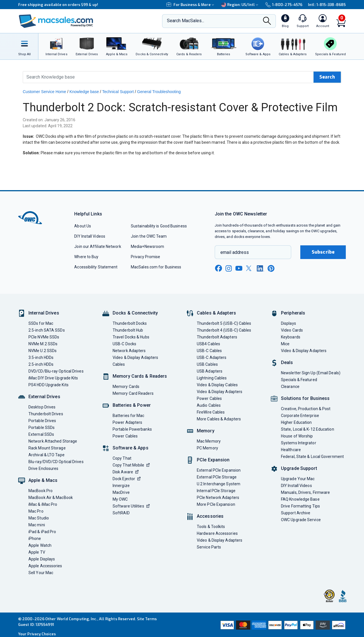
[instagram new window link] (229, 268)
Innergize (121, 486)
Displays (288, 323)
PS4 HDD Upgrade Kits (48, 385)
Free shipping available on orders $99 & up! (58, 5)
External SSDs (41, 434)
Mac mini (37, 525)
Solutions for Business (305, 398)
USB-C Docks (124, 344)
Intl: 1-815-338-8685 (327, 5)
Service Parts (209, 547)
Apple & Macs (43, 480)
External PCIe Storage (217, 477)
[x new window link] (250, 268)
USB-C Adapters (212, 357)
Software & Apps (131, 448)
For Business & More (191, 5)
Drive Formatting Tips (300, 506)
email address (235, 252)
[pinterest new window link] (271, 268)
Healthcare (291, 450)
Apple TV (37, 552)
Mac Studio (39, 518)
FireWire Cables (211, 412)
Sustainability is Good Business (159, 226)
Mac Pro (36, 511)
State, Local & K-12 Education (308, 429)
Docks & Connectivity (135, 313)
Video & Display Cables (217, 385)
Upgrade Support (299, 468)
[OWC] (56, 21)
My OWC (120, 499)
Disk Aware (126, 472)
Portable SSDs (42, 428)
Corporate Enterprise (300, 416)
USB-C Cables (209, 351)
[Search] (267, 21)
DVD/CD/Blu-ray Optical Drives (56, 371)
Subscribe (323, 252)
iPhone (35, 539)
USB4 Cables (208, 344)
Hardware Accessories (217, 533)
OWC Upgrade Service (301, 520)
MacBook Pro (41, 491)
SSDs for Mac (41, 323)
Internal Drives (44, 313)
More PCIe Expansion (216, 504)
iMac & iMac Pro (43, 504)
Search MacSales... (186, 21)
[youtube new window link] (239, 268)
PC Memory (207, 448)
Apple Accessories (45, 566)
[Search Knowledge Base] (168, 77)
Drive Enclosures (43, 468)
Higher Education (296, 422)
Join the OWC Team (149, 236)
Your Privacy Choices (37, 634)
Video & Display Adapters (135, 357)
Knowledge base (84, 92)
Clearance (290, 387)
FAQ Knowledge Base (300, 499)
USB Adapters (210, 371)
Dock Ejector (127, 479)
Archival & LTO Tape (46, 455)
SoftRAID (121, 513)
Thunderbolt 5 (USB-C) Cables (224, 323)
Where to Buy (86, 257)
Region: (240, 5)
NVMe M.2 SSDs (43, 344)
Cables (119, 364)
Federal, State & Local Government (312, 457)
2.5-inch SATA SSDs (47, 330)
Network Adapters (129, 351)
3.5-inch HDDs (41, 357)
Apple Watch (40, 545)
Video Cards (292, 330)
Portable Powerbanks (132, 429)
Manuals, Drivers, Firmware (305, 492)
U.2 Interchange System (219, 484)
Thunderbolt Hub (128, 330)
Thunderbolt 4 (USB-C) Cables (224, 330)
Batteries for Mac (129, 416)
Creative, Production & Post (306, 409)
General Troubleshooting (159, 92)
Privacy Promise (145, 257)
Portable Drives (42, 421)
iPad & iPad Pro (42, 532)
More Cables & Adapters (219, 419)
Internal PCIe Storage (216, 491)
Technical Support (118, 92)
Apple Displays (42, 559)
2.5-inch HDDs (41, 364)
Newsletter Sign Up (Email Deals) (311, 373)
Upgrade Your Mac (298, 479)
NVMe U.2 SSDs (43, 351)
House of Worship (297, 436)
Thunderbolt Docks (130, 323)
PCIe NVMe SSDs (44, 337)
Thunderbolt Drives (46, 414)
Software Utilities (131, 506)
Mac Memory (209, 441)
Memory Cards (126, 387)
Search (327, 77)
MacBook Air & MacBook (51, 498)
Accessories (210, 516)
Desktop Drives (42, 407)
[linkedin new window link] (260, 268)
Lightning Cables (212, 378)
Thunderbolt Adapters (217, 337)
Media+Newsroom (147, 246)
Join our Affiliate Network (98, 246)
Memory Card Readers (133, 393)
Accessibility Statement (96, 267)
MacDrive (121, 492)
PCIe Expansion (213, 460)
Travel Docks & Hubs (131, 337)
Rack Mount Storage (47, 448)
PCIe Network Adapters (218, 498)
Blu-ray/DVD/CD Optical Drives (56, 462)
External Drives (44, 397)
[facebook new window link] (218, 268)
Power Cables (125, 436)
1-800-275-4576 (284, 5)
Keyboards (291, 337)
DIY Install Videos (90, 236)
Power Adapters (127, 422)
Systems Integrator (299, 443)
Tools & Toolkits (211, 527)
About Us (83, 226)
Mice (285, 344)
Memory (206, 431)
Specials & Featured (299, 380)
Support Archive (296, 513)
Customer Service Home (45, 92)
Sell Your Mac (41, 573)
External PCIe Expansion (219, 470)
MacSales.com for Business (156, 267)
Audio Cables (209, 405)
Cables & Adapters (216, 313)
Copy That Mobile (131, 465)
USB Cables (207, 364)
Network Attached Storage (53, 441)
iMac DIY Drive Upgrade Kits (53, 378)
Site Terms (147, 619)
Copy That (122, 458)
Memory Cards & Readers (140, 376)
